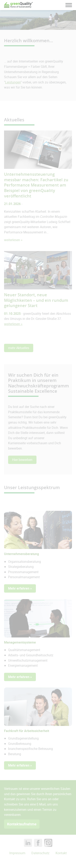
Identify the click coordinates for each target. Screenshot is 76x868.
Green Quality (19, 5)
